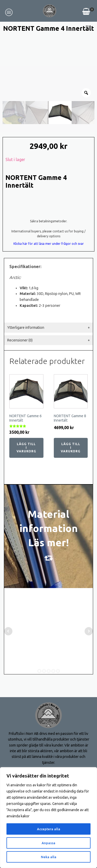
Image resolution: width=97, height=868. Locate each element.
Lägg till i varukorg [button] (26, 426)
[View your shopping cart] (86, 12)
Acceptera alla (48, 829)
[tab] (48, 306)
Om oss (12, 760)
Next (89, 610)
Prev (8, 610)
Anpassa (49, 843)
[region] (48, 818)
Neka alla (48, 857)
